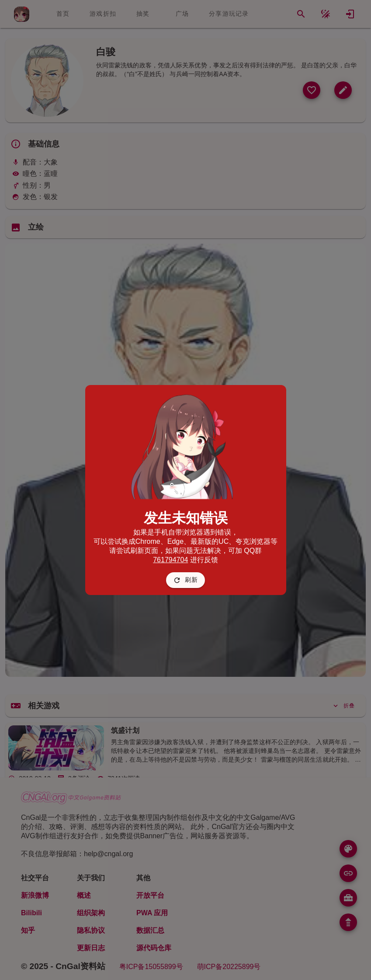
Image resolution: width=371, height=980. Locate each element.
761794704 (170, 560)
